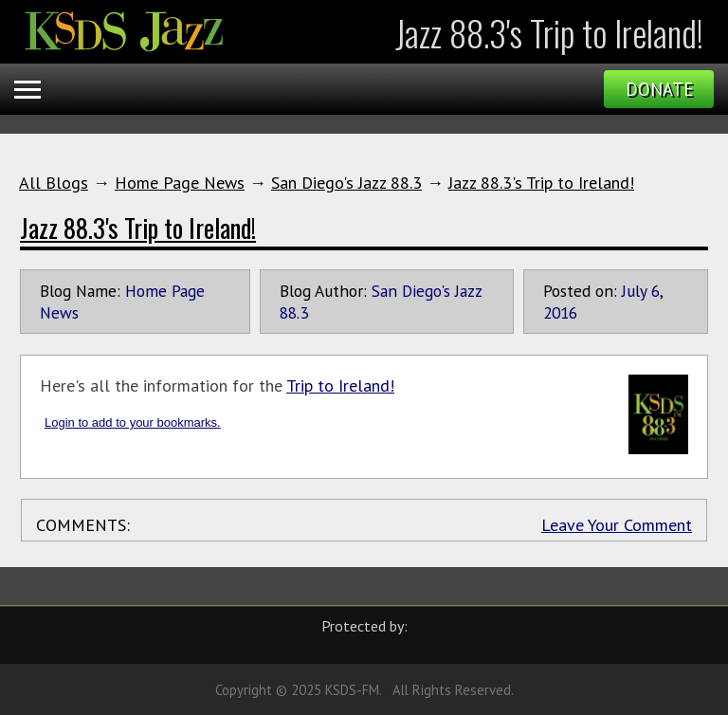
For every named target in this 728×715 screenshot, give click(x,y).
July (634, 291)
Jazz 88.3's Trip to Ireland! (541, 183)
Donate (659, 89)
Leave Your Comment (617, 525)
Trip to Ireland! (340, 385)
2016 (560, 312)
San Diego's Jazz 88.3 (346, 183)
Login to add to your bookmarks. (133, 422)
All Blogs (54, 183)
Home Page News (180, 183)
